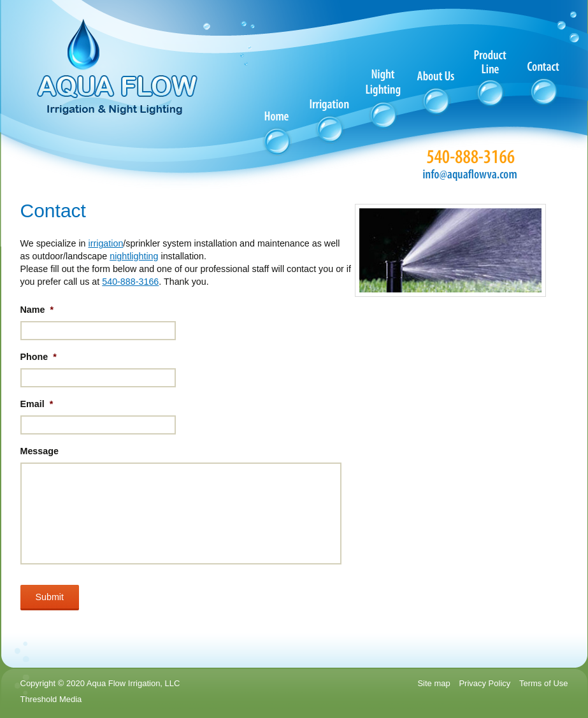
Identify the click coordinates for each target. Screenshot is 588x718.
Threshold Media (51, 699)
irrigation (106, 243)
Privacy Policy (484, 683)
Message (39, 451)
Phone (39, 357)
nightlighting (134, 256)
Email (37, 404)
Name (37, 310)
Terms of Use (544, 683)
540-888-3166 (130, 282)
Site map (434, 683)
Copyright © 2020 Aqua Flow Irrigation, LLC (100, 683)
